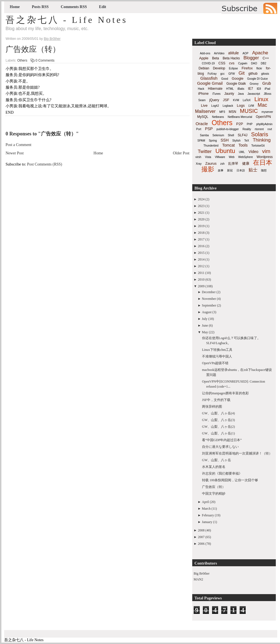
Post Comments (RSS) (45, 164)
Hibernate (215, 89)
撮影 (208, 169)
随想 (264, 170)
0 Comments (45, 60)
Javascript (254, 94)
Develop (219, 68)
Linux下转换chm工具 (217, 350)
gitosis (265, 74)
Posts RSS (40, 7)
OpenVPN (263, 117)
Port (199, 129)
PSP (209, 129)
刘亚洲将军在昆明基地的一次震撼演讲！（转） (237, 453)
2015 (201, 253)
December (209, 292)
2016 (201, 246)
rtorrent (259, 129)
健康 (246, 163)
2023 (201, 206)
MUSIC (249, 111)
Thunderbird (211, 146)
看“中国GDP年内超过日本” (222, 440)
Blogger (251, 58)
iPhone (203, 94)
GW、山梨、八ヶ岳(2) (218, 427)
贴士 (253, 170)
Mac (262, 105)
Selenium (218, 135)
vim (266, 151)
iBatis (241, 89)
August (207, 312)
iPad (267, 89)
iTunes (216, 94)
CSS (222, 63)
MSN (232, 112)
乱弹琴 (233, 164)
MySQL (203, 117)
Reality (247, 129)
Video (254, 152)
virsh (198, 157)
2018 (201, 233)
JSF (226, 100)
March (206, 509)
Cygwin (243, 63)
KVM (236, 100)
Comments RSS (74, 7)
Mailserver (205, 111)
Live (204, 105)
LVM (251, 106)
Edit (103, 7)
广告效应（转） (33, 49)
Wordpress (265, 157)
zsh (223, 164)
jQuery (214, 100)
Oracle (202, 124)
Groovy (254, 84)
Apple (204, 58)
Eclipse (233, 68)
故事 (221, 170)
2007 (201, 537)
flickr (259, 68)
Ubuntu (225, 151)
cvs (232, 63)
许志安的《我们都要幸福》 (222, 473)
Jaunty (229, 94)
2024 (201, 199)
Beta (216, 58)
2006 (201, 544)
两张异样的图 (212, 407)
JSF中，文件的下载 (216, 400)
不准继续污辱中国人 (217, 356)
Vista (208, 157)
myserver (267, 112)
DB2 (263, 63)
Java (241, 94)
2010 (201, 280)
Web (232, 157)
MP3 (222, 112)
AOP (245, 53)
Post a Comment (19, 145)
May (205, 332)
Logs (241, 105)
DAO (254, 63)
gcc (223, 74)
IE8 (259, 89)
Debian (204, 68)
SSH (225, 140)
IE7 (250, 89)
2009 (201, 286)
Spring (213, 141)
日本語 (241, 170)
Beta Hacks (231, 58)
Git (242, 73)
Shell (231, 135)
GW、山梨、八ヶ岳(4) (218, 413)
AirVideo (219, 53)
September (209, 305)
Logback (228, 106)
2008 (201, 530)
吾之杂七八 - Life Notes (67, 20)
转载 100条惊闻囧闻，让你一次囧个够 (230, 480)
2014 (201, 259)
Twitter (205, 151)
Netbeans (218, 117)
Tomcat (228, 145)
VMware (220, 157)
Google (238, 78)
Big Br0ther (202, 573)
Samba (204, 135)
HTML (230, 89)
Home (15, 7)
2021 (201, 213)
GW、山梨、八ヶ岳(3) (218, 420)
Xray (199, 164)
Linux (261, 99)
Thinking (262, 140)
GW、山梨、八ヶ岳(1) (218, 433)
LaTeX (247, 100)
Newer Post (15, 153)
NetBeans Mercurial (240, 117)
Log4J (215, 106)
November (209, 299)
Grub (266, 83)
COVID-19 (208, 63)
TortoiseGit (258, 146)
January (207, 522)
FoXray (212, 74)
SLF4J (243, 135)
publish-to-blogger (228, 129)
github (253, 74)
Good (225, 79)
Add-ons (205, 53)
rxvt (270, 129)
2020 (201, 219)
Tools (243, 145)
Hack (201, 89)
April (205, 502)
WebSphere (246, 157)
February (208, 515)
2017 (201, 239)
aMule (233, 53)
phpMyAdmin (264, 124)
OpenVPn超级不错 (215, 363)
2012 (201, 266)
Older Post (181, 153)
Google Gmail (210, 83)
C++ (266, 58)
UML (242, 152)
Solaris (260, 134)
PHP (250, 124)
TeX (247, 141)
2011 (201, 273)
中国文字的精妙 (214, 494)
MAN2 (198, 579)
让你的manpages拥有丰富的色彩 (225, 393)
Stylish (236, 141)
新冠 (230, 170)
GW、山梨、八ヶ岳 (216, 460)
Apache (260, 53)
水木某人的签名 (214, 467)
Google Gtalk (236, 84)
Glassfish (209, 78)
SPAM (201, 141)
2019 (201, 226)
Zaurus (211, 163)
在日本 (263, 162)
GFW (232, 74)
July (205, 319)
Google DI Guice (257, 79)
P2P (240, 124)
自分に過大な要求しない (220, 447)
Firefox (247, 68)
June (205, 325)
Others (22, 60)
